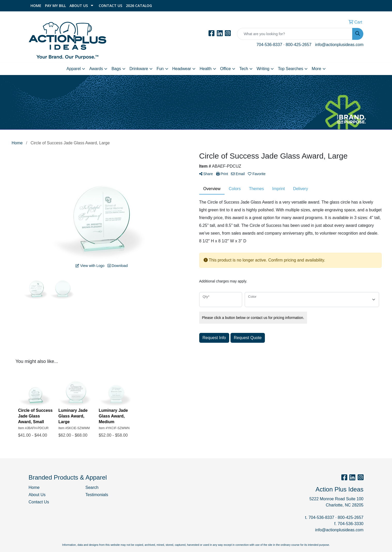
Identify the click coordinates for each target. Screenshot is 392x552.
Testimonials (97, 495)
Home (36, 6)
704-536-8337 (269, 45)
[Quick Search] (295, 34)
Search (92, 487)
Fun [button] (160, 69)
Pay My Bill (55, 6)
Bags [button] (116, 69)
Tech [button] (244, 69)
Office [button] (226, 69)
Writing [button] (263, 69)
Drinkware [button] (139, 69)
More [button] (316, 69)
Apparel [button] (74, 69)
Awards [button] (96, 69)
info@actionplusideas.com (339, 45)
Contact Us (110, 6)
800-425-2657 (298, 45)
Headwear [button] (182, 69)
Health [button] (205, 69)
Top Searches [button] (290, 69)
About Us (79, 6)
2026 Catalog (139, 6)
